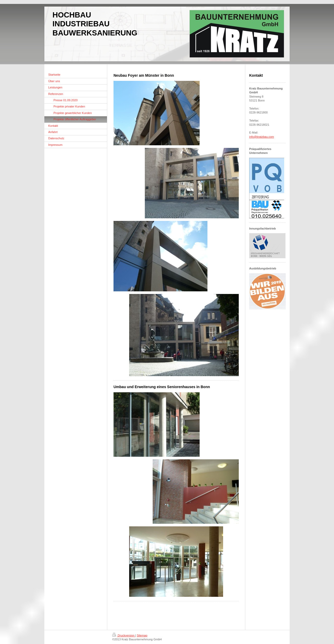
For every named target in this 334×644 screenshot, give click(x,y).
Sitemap (142, 635)
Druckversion (124, 635)
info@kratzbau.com (262, 137)
